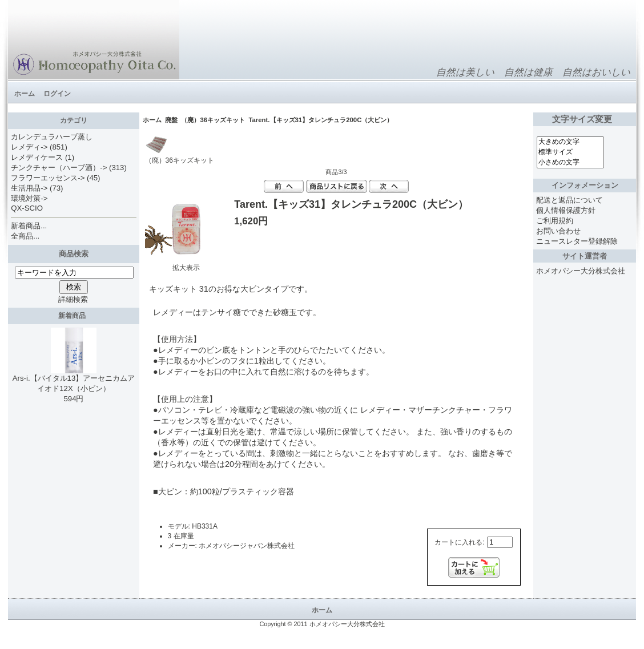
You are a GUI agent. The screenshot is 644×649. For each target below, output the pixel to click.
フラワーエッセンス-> (48, 178)
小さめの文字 (570, 163)
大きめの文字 (570, 142)
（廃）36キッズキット (213, 120)
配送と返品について (569, 200)
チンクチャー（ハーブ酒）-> (59, 168)
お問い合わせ (558, 231)
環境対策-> (29, 198)
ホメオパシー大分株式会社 (581, 271)
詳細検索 (73, 299)
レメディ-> (29, 147)
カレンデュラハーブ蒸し (52, 137)
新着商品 (74, 316)
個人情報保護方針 (566, 210)
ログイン (57, 94)
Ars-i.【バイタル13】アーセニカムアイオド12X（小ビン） (74, 380)
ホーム (25, 94)
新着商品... (29, 226)
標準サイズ (570, 152)
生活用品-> (29, 188)
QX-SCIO (27, 208)
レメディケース (37, 157)
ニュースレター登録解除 (577, 241)
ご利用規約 (555, 221)
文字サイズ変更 (584, 119)
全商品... (25, 236)
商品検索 (74, 254)
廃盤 (171, 120)
